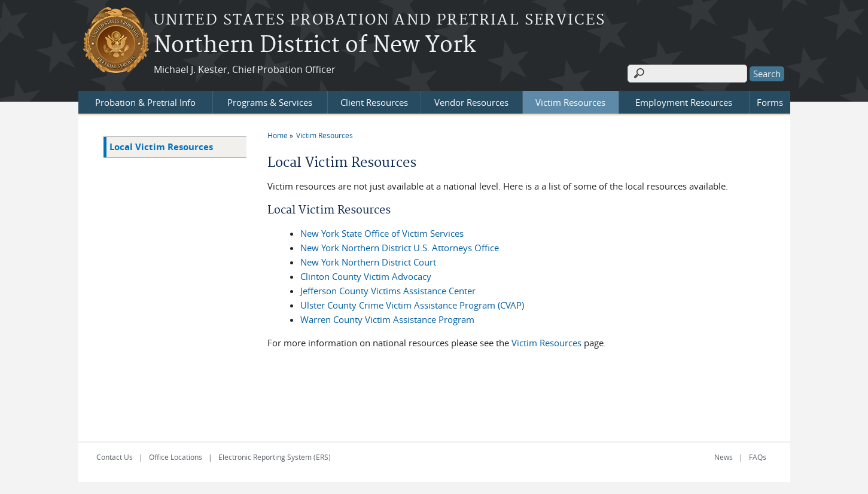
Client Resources (374, 102)
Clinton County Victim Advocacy (366, 276)
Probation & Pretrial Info (145, 102)
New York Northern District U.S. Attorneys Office (400, 248)
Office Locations (176, 457)
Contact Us (115, 457)
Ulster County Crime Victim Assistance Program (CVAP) (412, 305)
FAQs (758, 457)
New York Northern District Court (368, 262)
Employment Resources (684, 102)
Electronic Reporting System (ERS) (275, 457)
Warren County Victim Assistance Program (387, 319)
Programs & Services (270, 102)
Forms (770, 102)
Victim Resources (570, 102)
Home (278, 135)
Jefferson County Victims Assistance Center (388, 291)
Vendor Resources (471, 102)
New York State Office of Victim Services (382, 233)
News (724, 457)
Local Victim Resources (161, 147)
